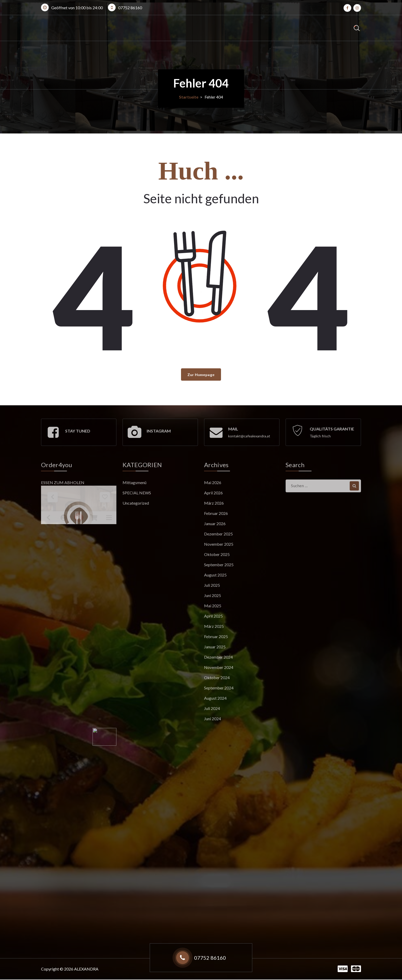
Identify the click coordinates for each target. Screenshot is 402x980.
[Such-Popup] (357, 28)
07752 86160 (130, 8)
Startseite (189, 97)
